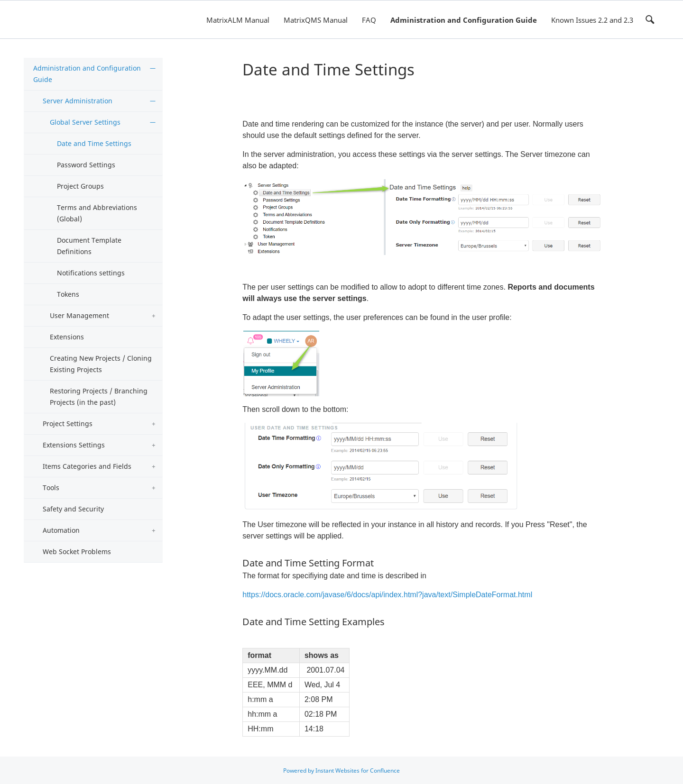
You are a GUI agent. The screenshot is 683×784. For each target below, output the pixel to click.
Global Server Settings (85, 122)
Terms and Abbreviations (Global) (97, 213)
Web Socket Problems (77, 552)
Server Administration (78, 101)
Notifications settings (91, 273)
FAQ (369, 20)
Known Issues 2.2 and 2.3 (592, 20)
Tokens (68, 294)
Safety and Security (73, 509)
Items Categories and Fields (87, 466)
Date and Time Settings (94, 143)
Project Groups (80, 186)
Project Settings (68, 424)
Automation (61, 530)
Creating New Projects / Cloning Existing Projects (101, 364)
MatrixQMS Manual (316, 20)
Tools (51, 488)
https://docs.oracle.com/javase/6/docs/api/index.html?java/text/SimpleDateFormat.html (387, 595)
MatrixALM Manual (238, 20)
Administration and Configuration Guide (464, 20)
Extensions (67, 337)
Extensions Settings (74, 445)
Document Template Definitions (89, 246)
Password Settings (86, 165)
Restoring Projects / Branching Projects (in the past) (99, 397)
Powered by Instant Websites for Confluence (341, 770)
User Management (79, 315)
